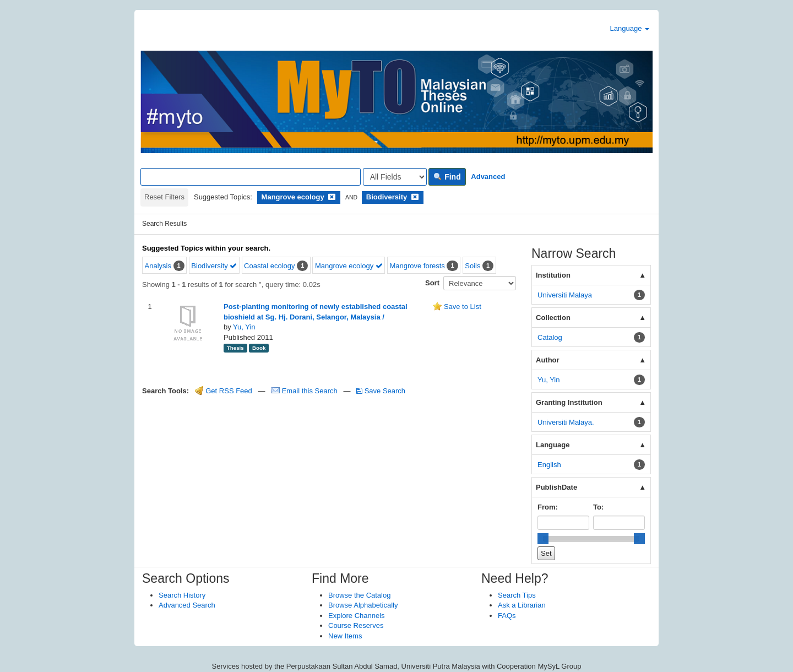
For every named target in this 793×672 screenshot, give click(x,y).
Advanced (488, 177)
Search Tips (517, 595)
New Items (345, 636)
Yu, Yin (244, 327)
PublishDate (556, 487)
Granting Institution (569, 402)
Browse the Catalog (359, 595)
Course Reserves (356, 625)
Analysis (158, 266)
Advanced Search (187, 605)
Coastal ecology (270, 266)
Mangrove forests (417, 266)
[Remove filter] (332, 197)
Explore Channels (357, 616)
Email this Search (305, 391)
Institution (553, 275)
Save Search (381, 391)
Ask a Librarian (522, 605)
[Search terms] (251, 177)
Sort (432, 283)
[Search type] (395, 177)
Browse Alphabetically (363, 605)
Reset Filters (164, 197)
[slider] (543, 539)
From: (548, 507)
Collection (553, 318)
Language (630, 28)
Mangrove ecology (349, 266)
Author (548, 360)
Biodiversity (214, 266)
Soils (472, 266)
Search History (182, 595)
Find (447, 177)
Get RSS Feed (224, 391)
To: (598, 507)
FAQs (507, 616)
